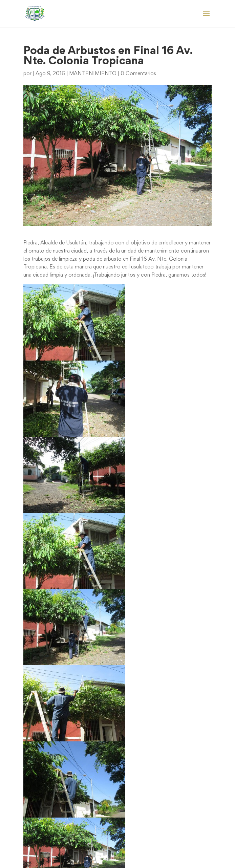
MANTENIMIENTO (93, 74)
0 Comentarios (138, 74)
